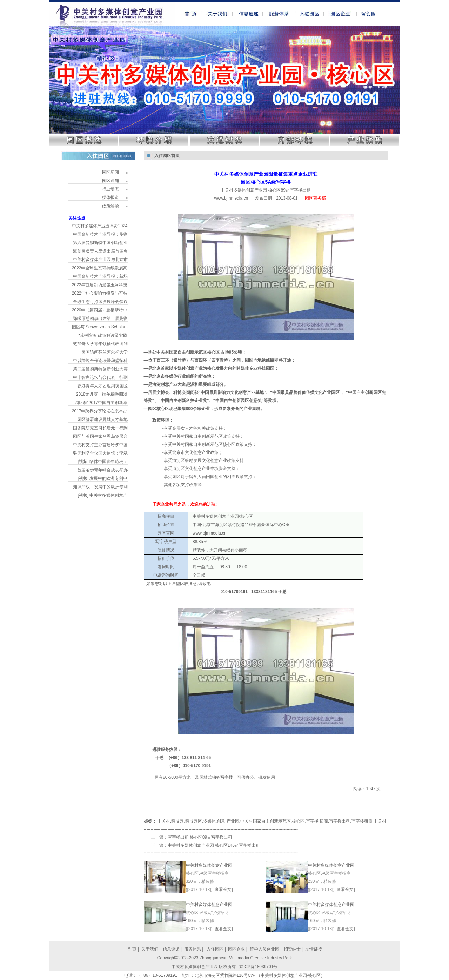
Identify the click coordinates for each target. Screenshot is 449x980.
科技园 (177, 821)
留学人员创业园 (264, 949)
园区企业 (237, 949)
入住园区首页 (167, 156)
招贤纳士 (292, 949)
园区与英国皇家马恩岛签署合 (100, 436)
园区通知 (110, 181)
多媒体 (209, 821)
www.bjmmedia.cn (231, 198)
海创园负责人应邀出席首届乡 (100, 251)
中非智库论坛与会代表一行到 (100, 377)
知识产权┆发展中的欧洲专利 (100, 487)
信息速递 (172, 949)
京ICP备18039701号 (258, 967)
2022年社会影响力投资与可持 (100, 293)
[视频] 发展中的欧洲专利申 (102, 478)
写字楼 (312, 821)
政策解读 (110, 206)
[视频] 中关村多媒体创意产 (102, 495)
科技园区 (194, 821)
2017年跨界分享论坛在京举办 (100, 411)
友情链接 (314, 949)
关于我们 (150, 949)
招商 (324, 821)
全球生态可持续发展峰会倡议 (100, 302)
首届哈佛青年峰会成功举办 (102, 470)
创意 (221, 821)
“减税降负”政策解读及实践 (103, 335)
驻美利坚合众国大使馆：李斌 (100, 453)
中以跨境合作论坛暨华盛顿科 (100, 361)
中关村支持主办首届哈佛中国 (100, 445)
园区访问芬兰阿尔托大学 (105, 352)
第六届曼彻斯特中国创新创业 (100, 243)
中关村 (164, 821)
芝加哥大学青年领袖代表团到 (100, 344)
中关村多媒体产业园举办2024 (100, 226)
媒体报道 (110, 197)
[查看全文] (223, 890)
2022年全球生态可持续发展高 (100, 268)
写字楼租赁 (362, 821)
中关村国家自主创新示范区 (266, 821)
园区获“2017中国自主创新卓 (101, 403)
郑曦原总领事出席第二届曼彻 (100, 318)
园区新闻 (110, 172)
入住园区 (215, 949)
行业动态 (110, 189)
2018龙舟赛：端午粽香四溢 (102, 394)
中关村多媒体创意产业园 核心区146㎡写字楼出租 (214, 845)
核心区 (298, 821)
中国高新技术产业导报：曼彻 (100, 234)
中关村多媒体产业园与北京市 (100, 260)
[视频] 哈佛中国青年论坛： (102, 462)
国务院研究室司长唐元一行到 (100, 428)
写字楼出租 (340, 821)
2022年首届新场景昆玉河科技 (100, 285)
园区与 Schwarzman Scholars (100, 327)
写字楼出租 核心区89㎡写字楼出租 (200, 837)
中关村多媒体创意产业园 (209, 865)
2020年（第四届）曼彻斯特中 (100, 310)
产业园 (233, 821)
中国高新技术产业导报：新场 (100, 276)
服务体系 (193, 949)
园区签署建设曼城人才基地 (102, 419)
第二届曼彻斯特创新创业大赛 (100, 369)
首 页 (132, 949)
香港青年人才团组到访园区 (102, 386)
